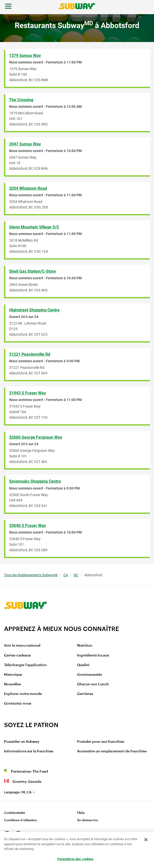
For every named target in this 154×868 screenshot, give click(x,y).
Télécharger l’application (25, 665)
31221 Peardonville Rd (30, 354)
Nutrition (85, 646)
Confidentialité (15, 813)
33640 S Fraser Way (28, 526)
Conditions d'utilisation (20, 820)
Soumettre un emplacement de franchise (112, 751)
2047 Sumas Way (25, 144)
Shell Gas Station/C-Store (32, 271)
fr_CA (18, 792)
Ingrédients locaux (93, 655)
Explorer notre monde (23, 694)
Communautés (90, 675)
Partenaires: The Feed (29, 772)
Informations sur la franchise (29, 751)
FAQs (81, 813)
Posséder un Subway (22, 742)
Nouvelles (12, 684)
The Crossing (21, 100)
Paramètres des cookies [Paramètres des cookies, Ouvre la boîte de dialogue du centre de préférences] (75, 859)
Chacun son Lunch (93, 684)
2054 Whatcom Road (28, 188)
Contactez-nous (18, 704)
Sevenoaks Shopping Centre (35, 481)
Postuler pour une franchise (101, 742)
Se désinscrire (88, 820)
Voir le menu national (22, 646)
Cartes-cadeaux (18, 655)
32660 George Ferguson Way (36, 437)
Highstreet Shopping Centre (34, 310)
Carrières (85, 694)
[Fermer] (146, 840)
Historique (13, 675)
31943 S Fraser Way (28, 393)
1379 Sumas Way (25, 56)
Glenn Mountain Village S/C (34, 227)
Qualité (83, 665)
